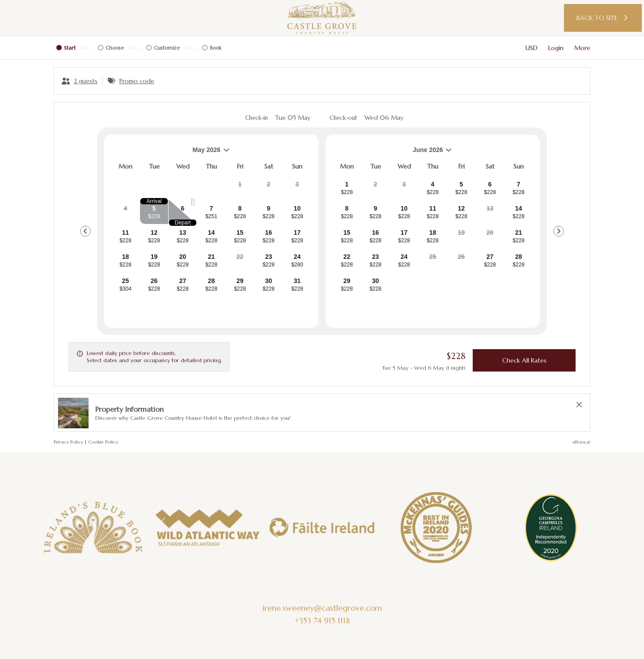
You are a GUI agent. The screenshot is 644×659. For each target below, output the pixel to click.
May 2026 (171, 153)
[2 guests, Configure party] (79, 81)
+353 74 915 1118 (322, 621)
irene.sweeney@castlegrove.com (322, 608)
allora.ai (581, 442)
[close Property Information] (579, 405)
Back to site (603, 18)
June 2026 (393, 153)
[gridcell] (240, 188)
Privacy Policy (68, 442)
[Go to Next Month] (559, 231)
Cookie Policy (103, 442)
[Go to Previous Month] (85, 231)
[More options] (582, 48)
